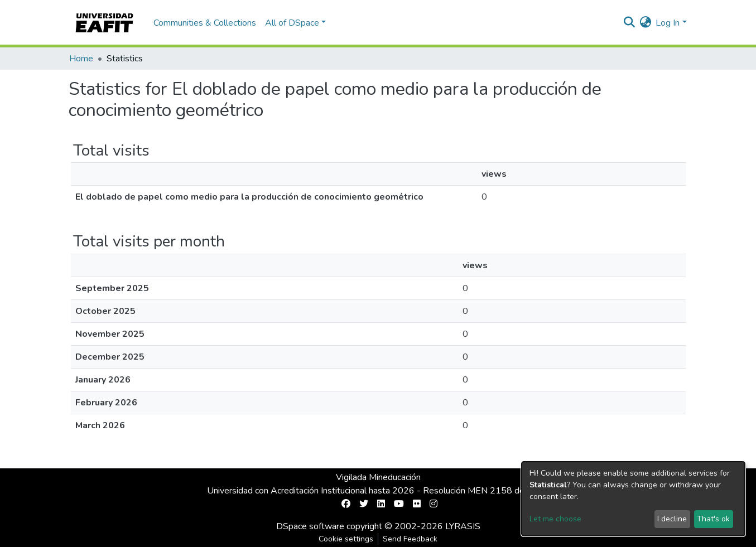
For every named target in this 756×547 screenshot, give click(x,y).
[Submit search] (629, 23)
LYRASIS (463, 526)
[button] (645, 23)
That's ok (713, 519)
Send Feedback (410, 539)
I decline (672, 519)
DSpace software (310, 526)
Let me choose (555, 519)
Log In (668, 23)
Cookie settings (346, 539)
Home (81, 59)
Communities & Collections (205, 23)
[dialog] (633, 499)
